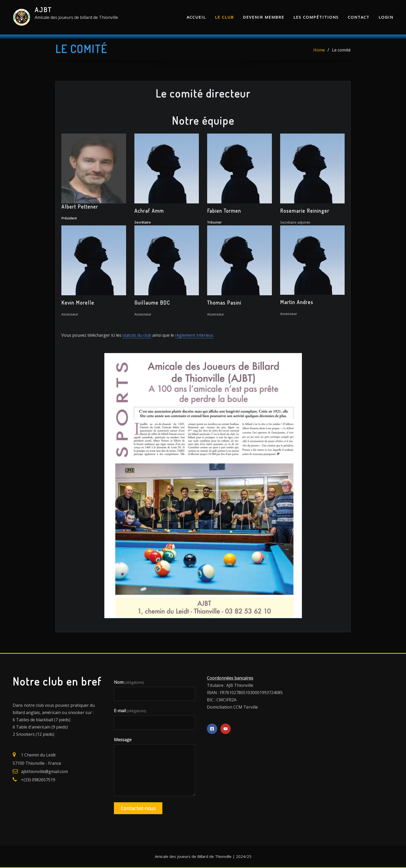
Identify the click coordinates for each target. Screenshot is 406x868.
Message (123, 740)
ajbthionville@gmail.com (44, 771)
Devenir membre (264, 17)
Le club (224, 17)
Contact (359, 17)
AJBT (43, 10)
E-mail (130, 711)
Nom (129, 682)
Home (319, 50)
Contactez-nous (138, 808)
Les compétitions (316, 17)
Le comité (341, 50)
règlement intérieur (194, 335)
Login (386, 17)
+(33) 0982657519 (38, 780)
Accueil (196, 17)
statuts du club (137, 335)
